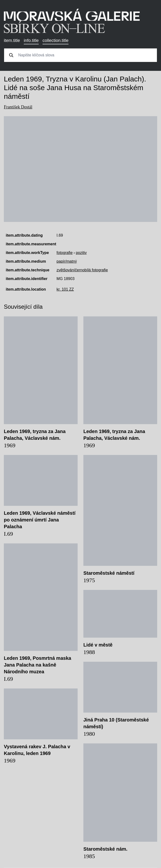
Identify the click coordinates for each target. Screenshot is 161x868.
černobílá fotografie (91, 270)
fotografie (65, 253)
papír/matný (67, 261)
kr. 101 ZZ (65, 289)
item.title (12, 40)
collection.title (56, 40)
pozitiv (81, 253)
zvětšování (66, 270)
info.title (31, 40)
